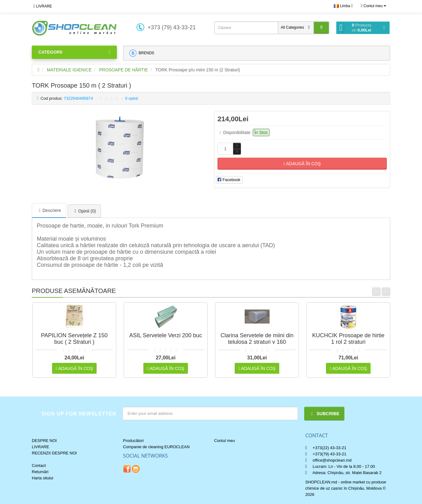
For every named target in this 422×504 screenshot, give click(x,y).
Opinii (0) (84, 211)
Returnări (40, 472)
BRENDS (142, 53)
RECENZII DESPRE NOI (54, 453)
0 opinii (131, 98)
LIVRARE (43, 6)
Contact (39, 466)
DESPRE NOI (44, 441)
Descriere (49, 210)
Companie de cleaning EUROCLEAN (156, 447)
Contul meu (224, 441)
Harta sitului (43, 478)
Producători (133, 441)
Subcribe (324, 414)
